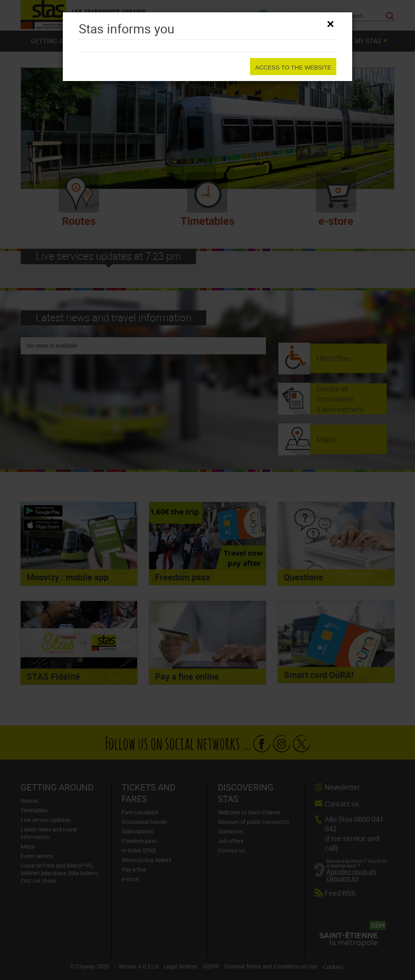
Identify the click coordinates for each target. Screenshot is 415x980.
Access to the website (293, 67)
